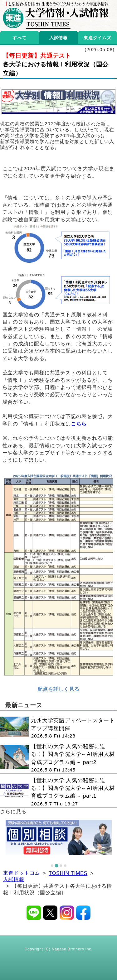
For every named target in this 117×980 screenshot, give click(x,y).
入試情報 (14, 879)
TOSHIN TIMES (68, 873)
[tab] (52, 866)
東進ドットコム (22, 873)
